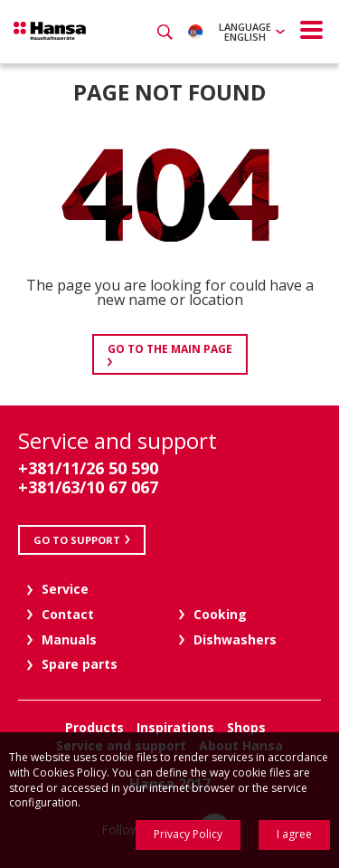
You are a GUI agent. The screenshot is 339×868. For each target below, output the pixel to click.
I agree (294, 834)
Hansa (50, 31)
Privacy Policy (188, 834)
